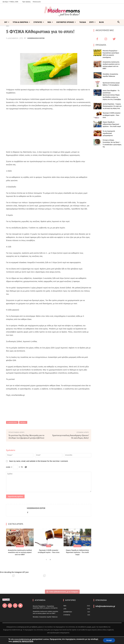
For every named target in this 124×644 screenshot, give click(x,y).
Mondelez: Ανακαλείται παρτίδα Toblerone (45, 617)
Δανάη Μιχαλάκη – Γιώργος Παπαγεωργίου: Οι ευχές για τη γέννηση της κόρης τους (112, 106)
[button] (118, 22)
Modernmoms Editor (36, 38)
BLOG (101, 22)
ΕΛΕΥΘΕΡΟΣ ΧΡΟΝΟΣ (66, 22)
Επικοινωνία (37, 2)
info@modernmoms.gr (105, 606)
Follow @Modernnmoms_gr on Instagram (62, 592)
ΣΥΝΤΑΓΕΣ (39, 22)
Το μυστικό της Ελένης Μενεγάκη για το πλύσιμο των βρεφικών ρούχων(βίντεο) (26, 437)
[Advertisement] (49, 130)
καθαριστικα (12, 422)
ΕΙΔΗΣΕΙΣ (20, 546)
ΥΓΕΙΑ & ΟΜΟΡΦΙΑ (21, 22)
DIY (7, 22)
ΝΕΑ (50, 22)
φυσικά (23, 422)
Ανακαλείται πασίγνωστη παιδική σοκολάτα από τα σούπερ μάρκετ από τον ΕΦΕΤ (20, 552)
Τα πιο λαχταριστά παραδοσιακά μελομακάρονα (109, 133)
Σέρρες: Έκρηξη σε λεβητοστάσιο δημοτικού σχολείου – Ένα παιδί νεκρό (77, 552)
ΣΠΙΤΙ (92, 22)
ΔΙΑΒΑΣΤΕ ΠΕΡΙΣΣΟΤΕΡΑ (23, 641)
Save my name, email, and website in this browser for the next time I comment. (39, 461)
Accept (109, 640)
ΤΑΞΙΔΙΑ (83, 22)
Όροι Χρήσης (26, 2)
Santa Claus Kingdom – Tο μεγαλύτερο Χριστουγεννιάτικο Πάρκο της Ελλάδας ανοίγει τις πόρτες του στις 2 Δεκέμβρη (112, 95)
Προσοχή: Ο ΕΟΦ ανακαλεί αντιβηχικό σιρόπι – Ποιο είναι (49, 551)
